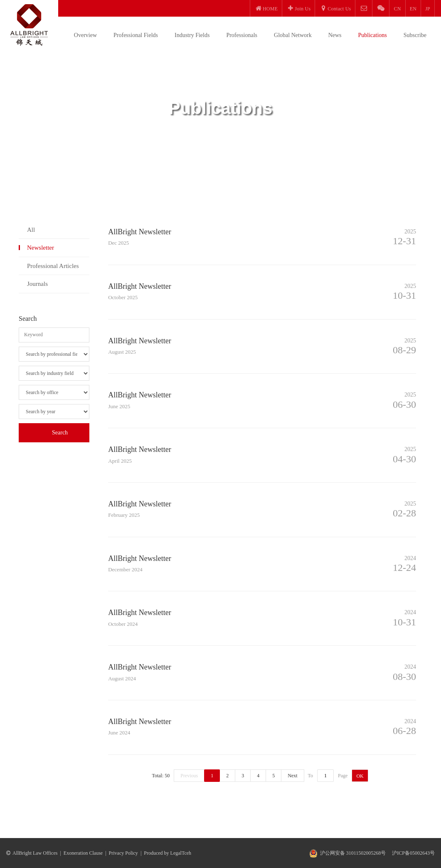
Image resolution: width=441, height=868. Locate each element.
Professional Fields (136, 35)
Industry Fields (192, 35)
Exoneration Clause (83, 853)
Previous (189, 776)
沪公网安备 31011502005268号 (353, 853)
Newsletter (41, 248)
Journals (37, 284)
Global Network (293, 35)
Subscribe (415, 35)
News (335, 35)
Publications (373, 35)
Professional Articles (53, 266)
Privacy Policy (123, 853)
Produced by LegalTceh (168, 853)
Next (292, 776)
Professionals (242, 35)
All (31, 230)
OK (360, 776)
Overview (85, 35)
